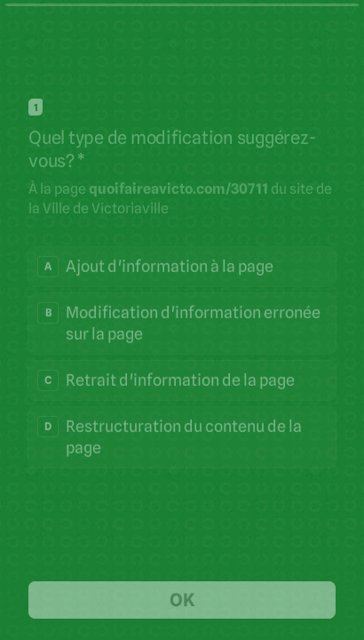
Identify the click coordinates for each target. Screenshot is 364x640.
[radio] (182, 266)
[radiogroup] (182, 356)
